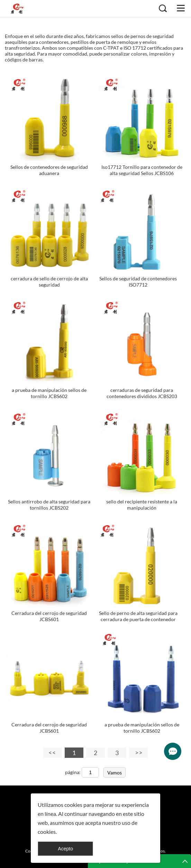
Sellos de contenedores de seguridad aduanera (49, 170)
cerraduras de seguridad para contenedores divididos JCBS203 (142, 393)
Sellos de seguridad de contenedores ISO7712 (138, 282)
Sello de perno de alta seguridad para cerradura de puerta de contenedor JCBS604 (138, 619)
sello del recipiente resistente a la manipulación (142, 505)
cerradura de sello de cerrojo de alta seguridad (49, 282)
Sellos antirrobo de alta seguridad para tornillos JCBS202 (49, 505)
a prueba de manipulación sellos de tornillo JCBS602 (49, 393)
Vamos (115, 773)
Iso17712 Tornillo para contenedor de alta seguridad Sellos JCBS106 (142, 170)
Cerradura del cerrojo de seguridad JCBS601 (49, 616)
